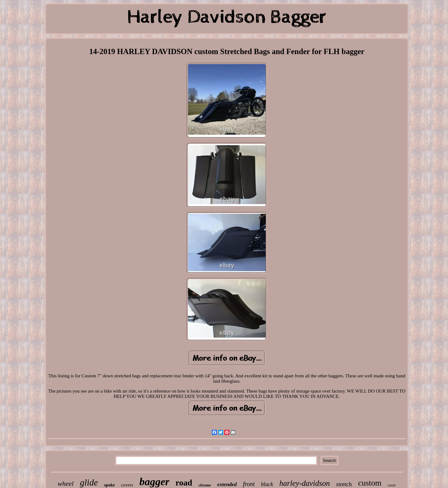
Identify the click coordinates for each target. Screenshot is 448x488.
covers (127, 485)
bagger (154, 482)
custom (370, 483)
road (184, 483)
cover (392, 485)
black (267, 484)
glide (89, 482)
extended (227, 484)
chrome (205, 485)
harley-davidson (305, 483)
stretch (344, 484)
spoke (110, 485)
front (249, 484)
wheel (65, 483)
